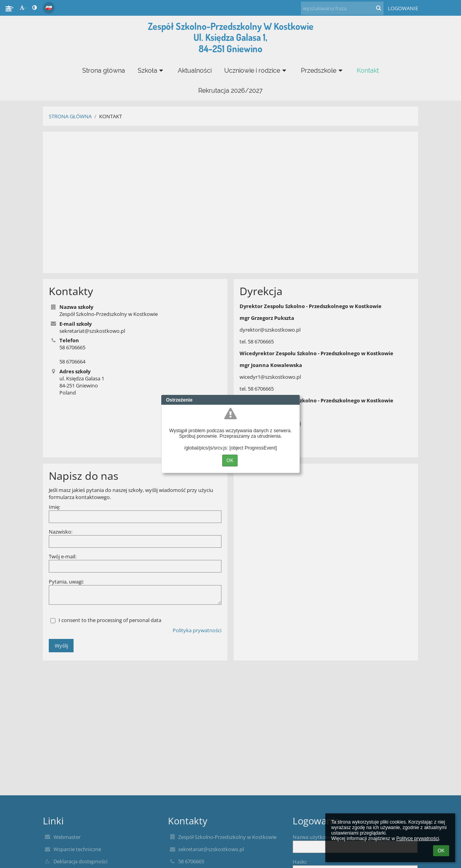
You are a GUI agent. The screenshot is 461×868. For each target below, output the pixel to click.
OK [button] (441, 851)
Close (294, 400)
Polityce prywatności (418, 839)
